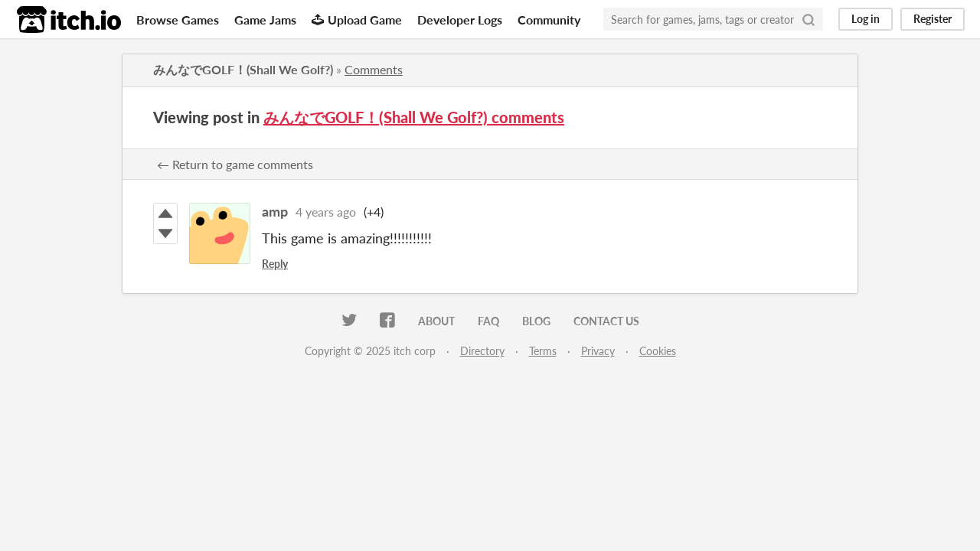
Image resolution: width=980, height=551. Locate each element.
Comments (374, 69)
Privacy (598, 351)
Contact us (606, 321)
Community (549, 20)
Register (933, 19)
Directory (482, 351)
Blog (536, 321)
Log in (866, 19)
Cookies (658, 351)
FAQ (488, 321)
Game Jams (265, 20)
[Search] (808, 19)
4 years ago (326, 212)
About (436, 321)
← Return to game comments (235, 164)
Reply (275, 264)
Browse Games (178, 20)
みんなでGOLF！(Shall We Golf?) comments (414, 117)
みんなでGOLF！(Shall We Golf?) (243, 69)
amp (275, 211)
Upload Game (357, 20)
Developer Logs (460, 20)
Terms (543, 351)
